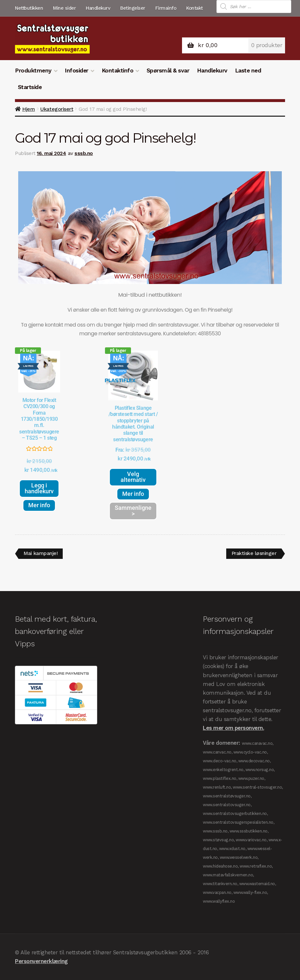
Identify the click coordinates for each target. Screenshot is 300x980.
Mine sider (64, 8)
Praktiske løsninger (254, 553)
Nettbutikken (29, 8)
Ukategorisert (57, 109)
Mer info (39, 505)
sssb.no (84, 153)
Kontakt (195, 8)
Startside (30, 87)
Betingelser (133, 8)
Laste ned (248, 71)
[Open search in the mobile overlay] (254, 6)
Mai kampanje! (41, 553)
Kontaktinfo (118, 71)
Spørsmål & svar (168, 71)
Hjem (28, 109)
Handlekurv (98, 8)
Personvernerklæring (41, 961)
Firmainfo (166, 8)
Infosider (77, 71)
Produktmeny (33, 71)
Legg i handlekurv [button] (39, 488)
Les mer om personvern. (233, 728)
